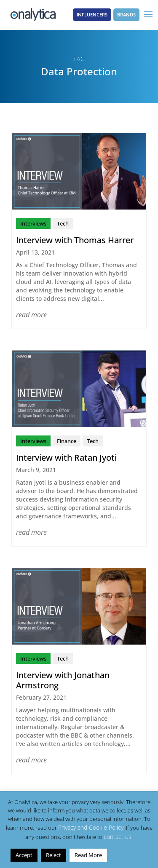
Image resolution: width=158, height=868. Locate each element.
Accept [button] (24, 855)
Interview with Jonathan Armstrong (63, 680)
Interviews (33, 223)
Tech (63, 223)
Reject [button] (54, 855)
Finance (67, 441)
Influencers (92, 15)
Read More (88, 855)
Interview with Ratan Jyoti (66, 458)
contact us (118, 837)
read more (31, 315)
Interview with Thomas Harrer (75, 240)
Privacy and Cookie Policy (91, 827)
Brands (126, 15)
